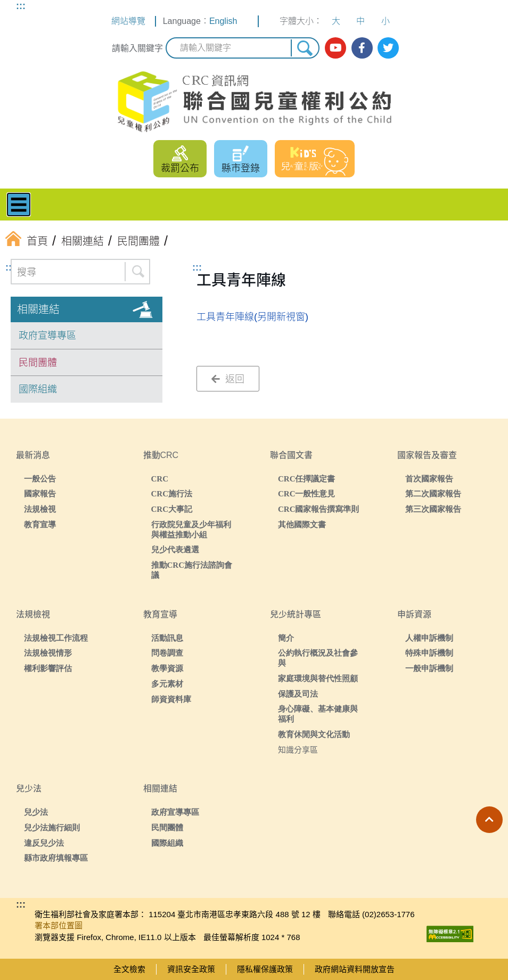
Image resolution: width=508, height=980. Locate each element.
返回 (228, 379)
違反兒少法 (44, 843)
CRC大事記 (172, 509)
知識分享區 (298, 750)
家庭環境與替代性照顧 (318, 678)
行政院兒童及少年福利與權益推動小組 (191, 529)
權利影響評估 (48, 668)
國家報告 (40, 493)
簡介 (286, 638)
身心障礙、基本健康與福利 (318, 714)
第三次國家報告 (433, 509)
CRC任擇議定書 (307, 479)
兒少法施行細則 (52, 827)
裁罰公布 (180, 168)
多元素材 (167, 684)
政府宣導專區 (47, 336)
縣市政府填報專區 (56, 858)
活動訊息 (167, 638)
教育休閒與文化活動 (314, 734)
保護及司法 (298, 694)
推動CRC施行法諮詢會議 (192, 570)
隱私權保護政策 (265, 969)
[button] (489, 820)
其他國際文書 (302, 524)
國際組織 (38, 389)
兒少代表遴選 (175, 549)
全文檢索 (129, 969)
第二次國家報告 (433, 493)
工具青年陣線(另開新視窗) (252, 317)
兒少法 (36, 812)
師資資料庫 (171, 699)
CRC (160, 479)
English (223, 21)
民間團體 (38, 363)
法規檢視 (40, 509)
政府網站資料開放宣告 (355, 969)
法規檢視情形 (48, 653)
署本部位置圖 (59, 925)
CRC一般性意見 (307, 493)
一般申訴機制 (429, 668)
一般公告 (40, 479)
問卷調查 (167, 653)
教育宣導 (40, 524)
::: (21, 6)
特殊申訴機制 (429, 653)
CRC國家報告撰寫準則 (319, 509)
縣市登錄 (241, 168)
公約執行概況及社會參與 (318, 658)
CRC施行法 (172, 493)
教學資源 (167, 668)
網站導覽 (128, 21)
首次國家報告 (429, 479)
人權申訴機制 (429, 638)
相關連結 (38, 309)
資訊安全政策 (191, 969)
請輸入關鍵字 (137, 48)
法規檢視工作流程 (56, 638)
